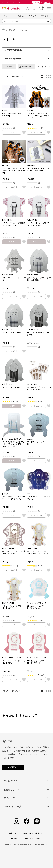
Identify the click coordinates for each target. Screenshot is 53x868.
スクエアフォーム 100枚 (12, 332)
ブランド (45, 16)
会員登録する (13, 767)
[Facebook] (27, 821)
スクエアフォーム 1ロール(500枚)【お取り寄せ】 (39, 279)
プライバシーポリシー (32, 839)
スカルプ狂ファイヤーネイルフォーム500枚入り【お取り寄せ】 (14, 170)
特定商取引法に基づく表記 (34, 833)
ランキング (8, 16)
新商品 (21, 16)
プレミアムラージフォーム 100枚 (14, 279)
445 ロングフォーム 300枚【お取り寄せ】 (12, 607)
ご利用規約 (14, 839)
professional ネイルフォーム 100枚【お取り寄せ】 (38, 169)
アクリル (12, 30)
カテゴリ (32, 16)
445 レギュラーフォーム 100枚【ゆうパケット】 (14, 552)
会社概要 (13, 833)
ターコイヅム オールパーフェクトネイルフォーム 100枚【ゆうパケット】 (13, 444)
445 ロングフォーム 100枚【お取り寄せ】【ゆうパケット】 (38, 554)
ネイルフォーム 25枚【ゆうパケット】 (39, 498)
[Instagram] (16, 821)
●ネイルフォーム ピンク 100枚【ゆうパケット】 (38, 662)
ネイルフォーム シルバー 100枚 (38, 443)
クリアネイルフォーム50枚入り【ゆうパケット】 (38, 224)
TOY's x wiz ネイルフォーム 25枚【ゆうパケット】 (39, 388)
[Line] (37, 821)
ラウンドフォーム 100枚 (12, 387)
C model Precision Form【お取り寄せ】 (13, 115)
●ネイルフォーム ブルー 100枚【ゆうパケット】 (38, 607)
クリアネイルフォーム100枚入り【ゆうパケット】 (14, 224)
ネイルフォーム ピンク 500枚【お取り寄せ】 (13, 662)
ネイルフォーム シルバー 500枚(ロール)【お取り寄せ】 (13, 498)
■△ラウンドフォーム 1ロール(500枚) (39, 333)
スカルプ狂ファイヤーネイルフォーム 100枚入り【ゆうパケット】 (38, 116)
